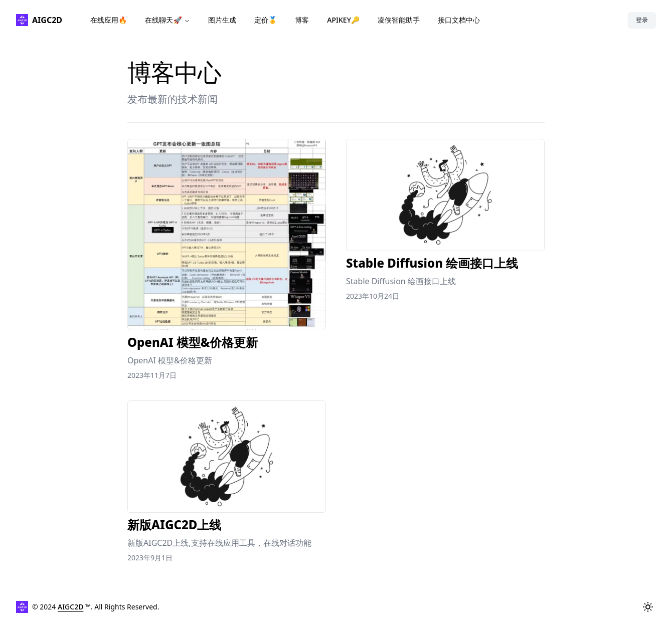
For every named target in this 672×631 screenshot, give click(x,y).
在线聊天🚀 (167, 20)
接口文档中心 (459, 20)
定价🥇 (266, 20)
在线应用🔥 (109, 20)
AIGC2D (70, 607)
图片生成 (222, 20)
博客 (302, 20)
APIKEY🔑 (343, 20)
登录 (642, 20)
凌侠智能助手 (399, 20)
